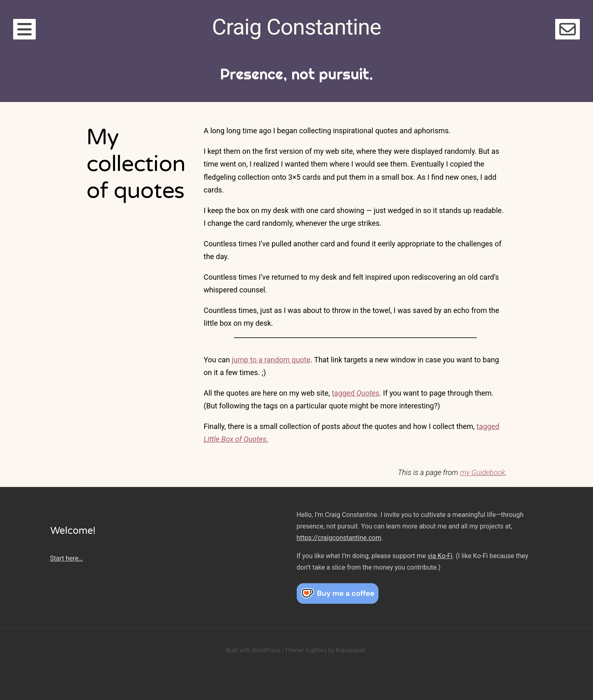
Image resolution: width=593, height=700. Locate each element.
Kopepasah (351, 650)
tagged (355, 393)
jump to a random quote (271, 360)
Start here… (67, 558)
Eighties (316, 650)
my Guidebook (482, 472)
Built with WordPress (253, 650)
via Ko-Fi (440, 556)
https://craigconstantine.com (339, 538)
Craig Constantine (296, 27)
